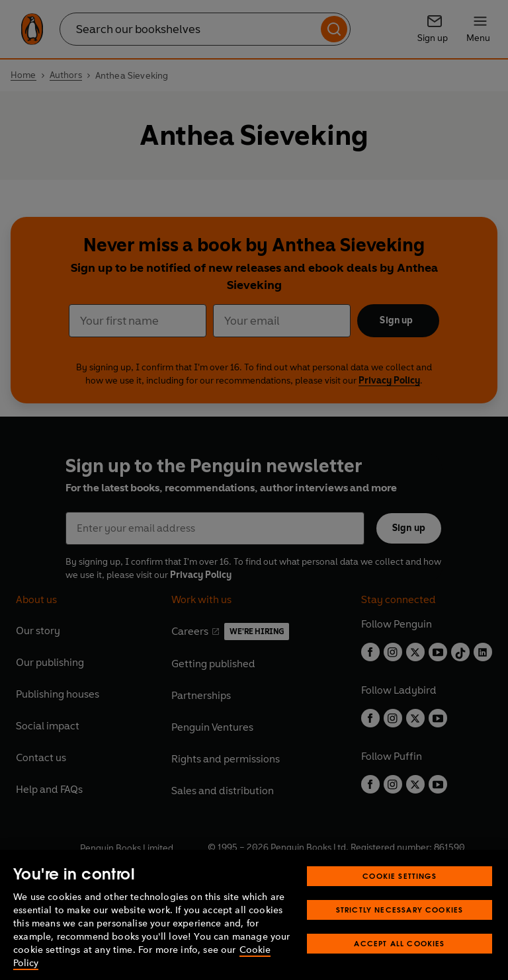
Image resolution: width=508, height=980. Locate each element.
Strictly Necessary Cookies (400, 932)
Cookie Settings (400, 898)
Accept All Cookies (399, 966)
